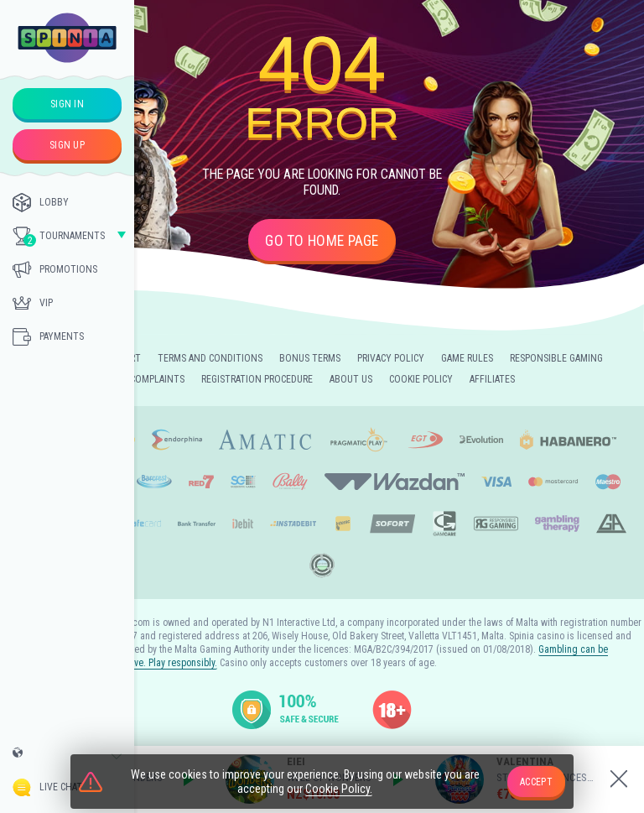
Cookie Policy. (339, 790)
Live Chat (47, 787)
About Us (351, 379)
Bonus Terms (310, 358)
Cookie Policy (421, 379)
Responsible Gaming (556, 358)
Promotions (55, 269)
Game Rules (467, 358)
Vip (33, 303)
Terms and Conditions (210, 358)
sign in (67, 104)
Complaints (157, 379)
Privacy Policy (391, 358)
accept (536, 782)
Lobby (41, 202)
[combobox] (67, 757)
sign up (67, 145)
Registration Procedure (257, 379)
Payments (48, 336)
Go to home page (322, 240)
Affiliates (492, 379)
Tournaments (59, 237)
